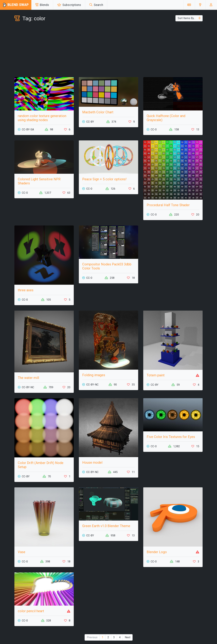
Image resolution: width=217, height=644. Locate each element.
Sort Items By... (189, 18)
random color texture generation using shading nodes (42, 118)
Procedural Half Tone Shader (168, 205)
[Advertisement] (108, 50)
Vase (22, 552)
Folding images (94, 375)
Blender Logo (157, 552)
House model (92, 462)
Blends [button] (42, 5)
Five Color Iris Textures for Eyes (171, 437)
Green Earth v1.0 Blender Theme (106, 526)
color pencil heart (31, 611)
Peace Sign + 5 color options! (104, 179)
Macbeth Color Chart (98, 112)
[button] (200, 5)
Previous (92, 637)
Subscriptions (69, 5)
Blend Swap (16, 5)
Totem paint (156, 375)
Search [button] (96, 5)
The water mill (28, 378)
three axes (26, 290)
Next (128, 637)
